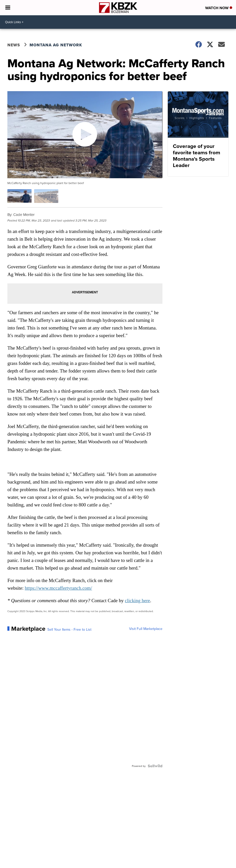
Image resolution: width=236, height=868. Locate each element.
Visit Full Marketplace (146, 629)
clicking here (138, 601)
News (14, 45)
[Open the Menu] (8, 8)
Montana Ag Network (56, 45)
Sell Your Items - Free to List (69, 629)
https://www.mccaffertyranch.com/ (58, 588)
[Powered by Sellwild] (155, 766)
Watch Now (219, 8)
